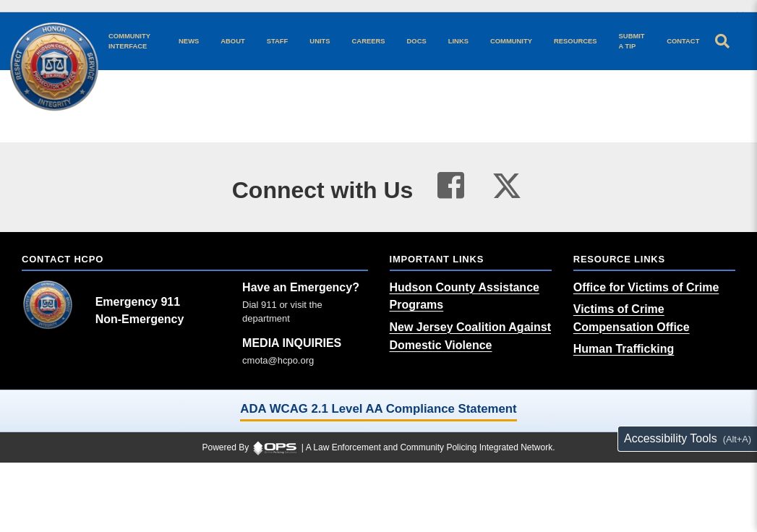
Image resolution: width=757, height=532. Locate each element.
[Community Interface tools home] (133, 41)
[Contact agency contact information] (683, 41)
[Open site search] (722, 41)
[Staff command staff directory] (278, 41)
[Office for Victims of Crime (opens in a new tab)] (646, 287)
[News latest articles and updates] (189, 41)
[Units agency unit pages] (320, 41)
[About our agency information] (232, 41)
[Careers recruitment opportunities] (369, 41)
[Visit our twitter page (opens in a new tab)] (507, 182)
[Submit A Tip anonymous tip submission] (632, 41)
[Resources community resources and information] (576, 41)
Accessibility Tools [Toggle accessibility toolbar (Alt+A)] (671, 438)
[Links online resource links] (458, 41)
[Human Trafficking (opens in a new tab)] (624, 349)
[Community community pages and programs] (511, 41)
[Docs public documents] (417, 41)
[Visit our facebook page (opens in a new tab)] (451, 186)
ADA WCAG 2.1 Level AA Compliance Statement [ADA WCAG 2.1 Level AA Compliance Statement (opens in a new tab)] (378, 409)
